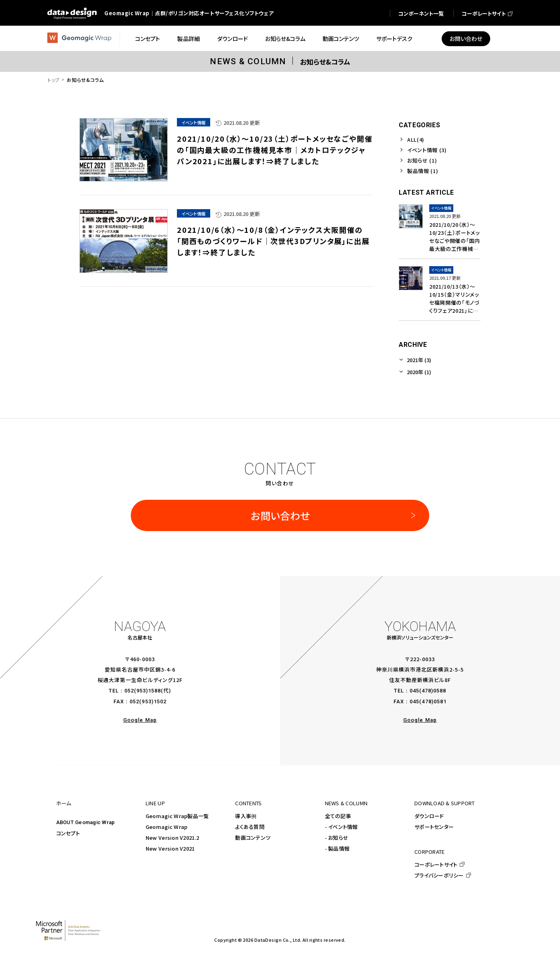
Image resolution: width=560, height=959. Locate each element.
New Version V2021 (170, 848)
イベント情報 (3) (427, 150)
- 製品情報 (337, 848)
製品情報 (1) (423, 171)
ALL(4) (416, 139)
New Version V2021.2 (172, 838)
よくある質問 (250, 827)
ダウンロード (429, 816)
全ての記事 (338, 816)
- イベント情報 (341, 827)
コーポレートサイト (436, 864)
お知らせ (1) (422, 160)
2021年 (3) (419, 360)
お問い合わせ (280, 515)
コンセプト (68, 833)
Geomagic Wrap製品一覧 (177, 816)
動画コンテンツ (253, 838)
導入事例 (246, 816)
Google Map (140, 720)
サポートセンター (434, 827)
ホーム (64, 803)
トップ (54, 80)
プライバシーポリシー (439, 875)
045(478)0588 (428, 691)
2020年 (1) (419, 372)
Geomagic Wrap (166, 827)
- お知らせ (337, 838)
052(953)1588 (143, 691)
